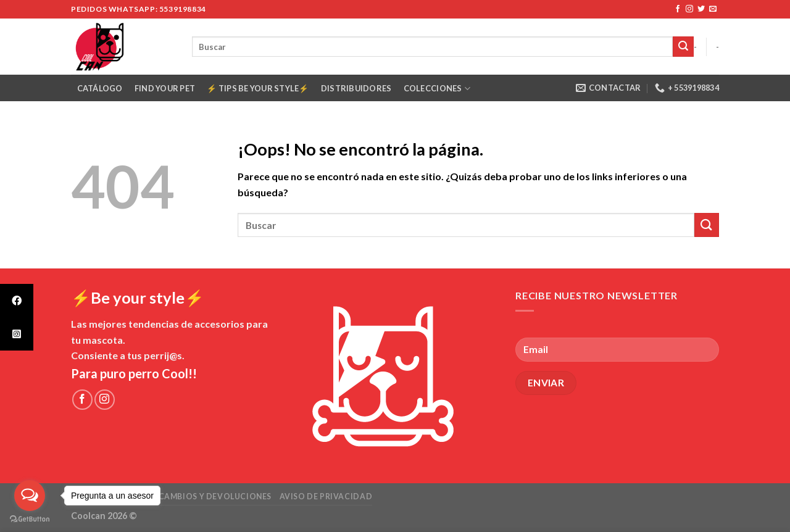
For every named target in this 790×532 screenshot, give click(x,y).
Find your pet (165, 88)
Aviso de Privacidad (326, 497)
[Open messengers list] (30, 496)
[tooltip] (17, 301)
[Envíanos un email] (713, 9)
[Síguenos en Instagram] (689, 9)
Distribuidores (356, 88)
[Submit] (683, 47)
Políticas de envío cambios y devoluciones (171, 497)
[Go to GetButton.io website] (30, 519)
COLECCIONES (437, 89)
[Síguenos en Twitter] (701, 9)
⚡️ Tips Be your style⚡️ (258, 88)
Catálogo (100, 88)
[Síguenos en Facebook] (678, 9)
